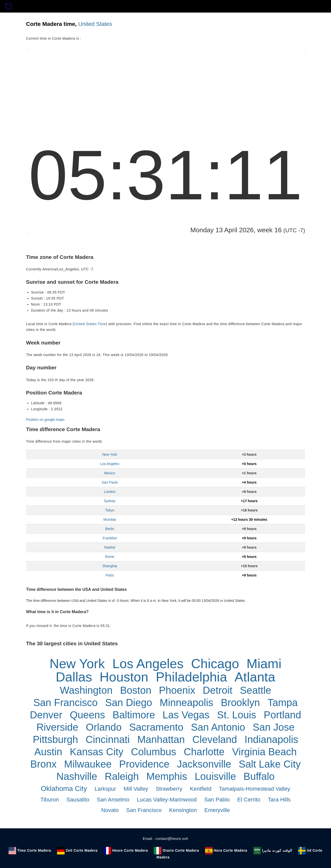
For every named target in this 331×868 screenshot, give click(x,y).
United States (95, 24)
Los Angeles (110, 464)
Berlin (110, 529)
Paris (110, 575)
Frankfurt (110, 538)
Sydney (110, 501)
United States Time (90, 324)
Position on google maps (45, 420)
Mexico (110, 473)
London (110, 492)
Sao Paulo (110, 482)
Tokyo (110, 510)
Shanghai (110, 566)
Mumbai (110, 519)
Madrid (110, 547)
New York (110, 454)
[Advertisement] (166, 87)
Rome (110, 557)
